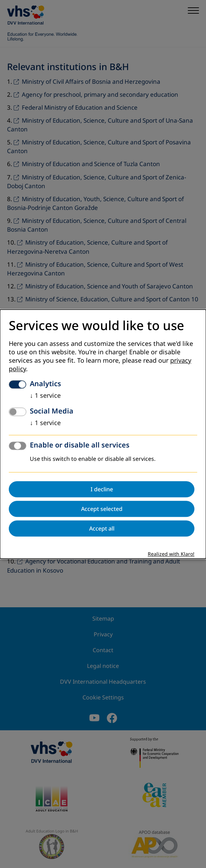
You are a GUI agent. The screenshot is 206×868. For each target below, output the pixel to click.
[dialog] (103, 434)
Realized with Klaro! (171, 554)
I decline (102, 489)
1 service (45, 396)
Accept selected (102, 509)
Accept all (102, 528)
